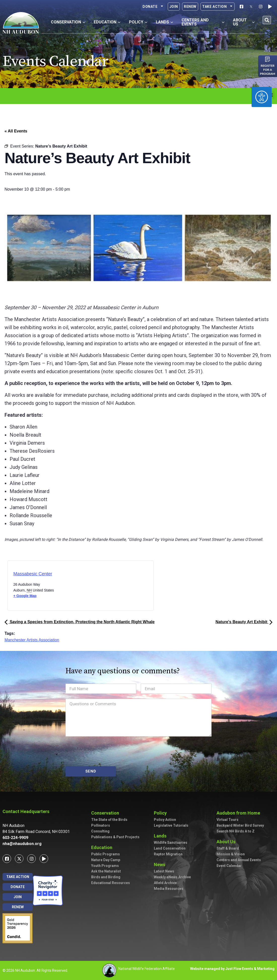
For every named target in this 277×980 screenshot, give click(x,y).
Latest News (164, 871)
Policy (162, 813)
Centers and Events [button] (203, 22)
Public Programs (106, 854)
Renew (190, 7)
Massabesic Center (33, 574)
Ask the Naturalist (106, 871)
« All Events (16, 131)
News (161, 865)
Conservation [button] (68, 22)
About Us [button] (244, 22)
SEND (91, 771)
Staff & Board (228, 848)
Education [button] (107, 22)
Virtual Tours (228, 820)
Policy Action (165, 820)
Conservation (106, 813)
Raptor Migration (168, 854)
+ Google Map (25, 596)
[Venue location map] (102, 587)
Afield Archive (165, 883)
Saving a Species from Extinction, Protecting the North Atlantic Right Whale (80, 622)
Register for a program (268, 70)
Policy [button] (138, 22)
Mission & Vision (231, 854)
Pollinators (101, 825)
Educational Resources (111, 883)
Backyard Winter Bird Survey (240, 825)
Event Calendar (229, 866)
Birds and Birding (106, 877)
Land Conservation (170, 848)
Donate (153, 7)
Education (103, 847)
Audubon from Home (240, 813)
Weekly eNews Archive (172, 877)
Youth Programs (105, 866)
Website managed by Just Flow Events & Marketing (232, 969)
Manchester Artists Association (32, 640)
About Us (227, 842)
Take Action (218, 7)
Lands (161, 836)
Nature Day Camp (106, 860)
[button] (267, 20)
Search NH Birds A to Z (236, 831)
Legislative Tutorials (171, 825)
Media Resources (169, 889)
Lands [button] (164, 22)
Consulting (100, 831)
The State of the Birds (109, 820)
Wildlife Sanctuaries (171, 843)
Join (174, 7)
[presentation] (104, 751)
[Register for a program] (268, 59)
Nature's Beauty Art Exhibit (244, 622)
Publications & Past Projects (115, 837)
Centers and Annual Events (239, 860)
